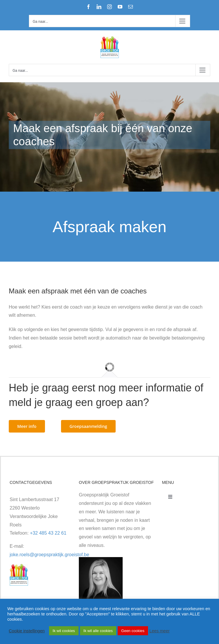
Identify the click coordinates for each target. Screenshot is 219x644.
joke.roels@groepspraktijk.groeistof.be (49, 555)
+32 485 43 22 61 (48, 533)
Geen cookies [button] (133, 631)
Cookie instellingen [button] (27, 631)
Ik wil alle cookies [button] (98, 631)
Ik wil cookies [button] (64, 631)
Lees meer (160, 631)
